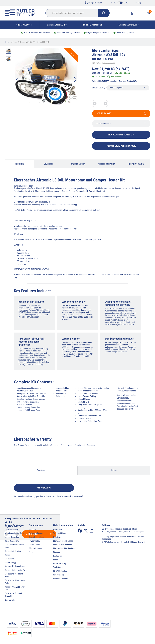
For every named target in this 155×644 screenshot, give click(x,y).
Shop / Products (24, 25)
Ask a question (44, 488)
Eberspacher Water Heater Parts (15, 582)
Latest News (58, 530)
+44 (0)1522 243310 (93, 3)
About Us (32, 530)
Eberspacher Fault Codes (63, 541)
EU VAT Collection (60, 571)
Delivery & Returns (36, 533)
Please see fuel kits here (53, 226)
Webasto (8, 555)
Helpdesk (57, 537)
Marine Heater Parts (13, 537)
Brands (32, 552)
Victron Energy (10, 562)
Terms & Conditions (37, 537)
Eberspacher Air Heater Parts (14, 575)
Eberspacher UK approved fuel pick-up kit (85, 210)
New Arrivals (10, 600)
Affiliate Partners (36, 548)
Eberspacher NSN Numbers (64, 548)
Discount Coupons (60, 579)
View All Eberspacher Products (121, 146)
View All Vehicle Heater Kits (121, 135)
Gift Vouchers (59, 575)
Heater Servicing (60, 563)
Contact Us (58, 556)
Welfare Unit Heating (57, 25)
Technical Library (60, 533)
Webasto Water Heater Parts (16, 570)
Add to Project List (121, 124)
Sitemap (56, 552)
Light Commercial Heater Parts (14, 546)
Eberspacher (10, 559)
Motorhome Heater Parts (14, 533)
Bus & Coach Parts (12, 541)
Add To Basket (121, 113)
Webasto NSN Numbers (62, 545)
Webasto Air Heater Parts (15, 566)
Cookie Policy (34, 545)
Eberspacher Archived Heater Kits (13, 595)
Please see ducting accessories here (63, 229)
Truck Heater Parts (12, 530)
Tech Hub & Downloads (128, 25)
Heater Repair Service (92, 25)
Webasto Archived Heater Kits (15, 588)
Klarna (56, 560)
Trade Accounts (59, 567)
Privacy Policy (34, 541)
